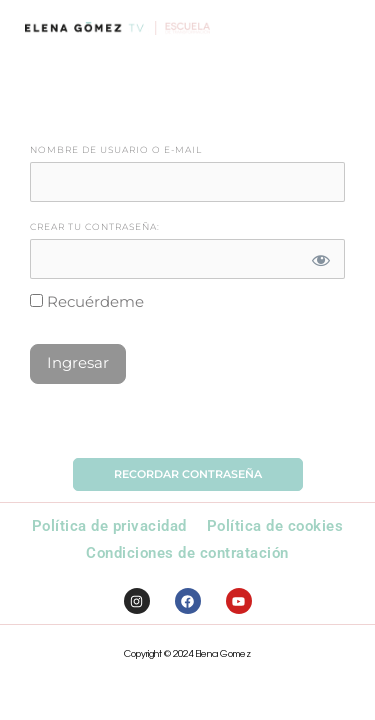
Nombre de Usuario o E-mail (116, 150)
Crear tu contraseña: (95, 227)
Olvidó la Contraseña (188, 424)
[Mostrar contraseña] (320, 259)
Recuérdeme (87, 302)
